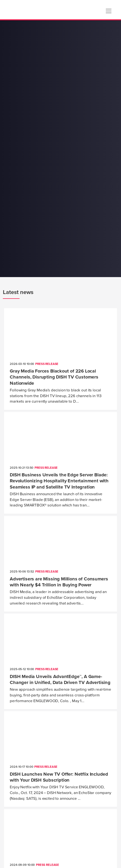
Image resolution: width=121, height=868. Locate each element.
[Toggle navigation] (109, 11)
